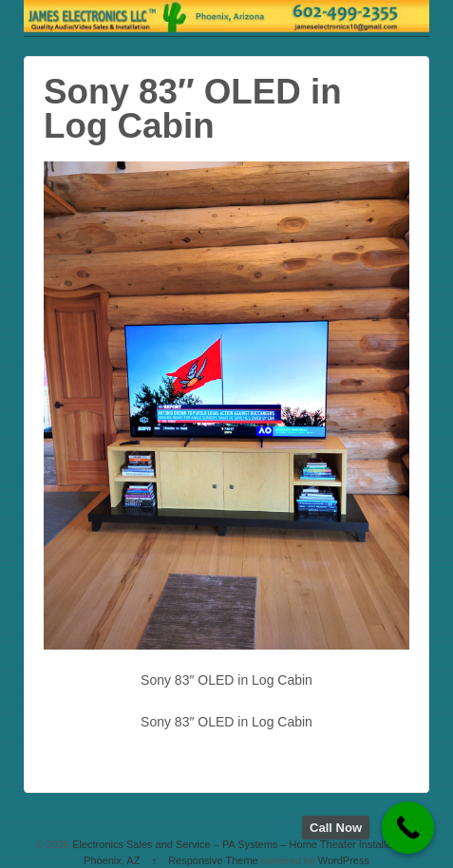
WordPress (344, 860)
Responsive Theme (213, 860)
